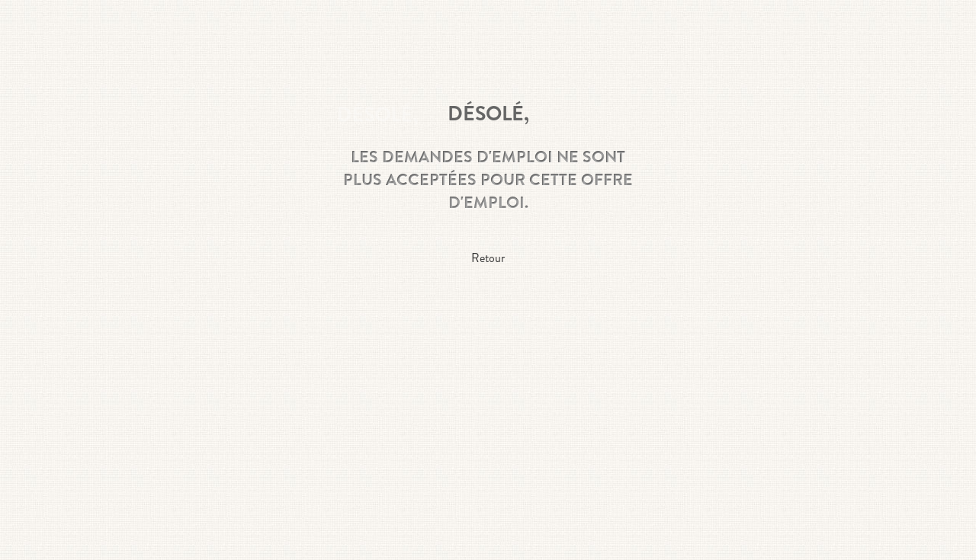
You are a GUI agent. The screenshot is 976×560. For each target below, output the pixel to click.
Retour (488, 258)
